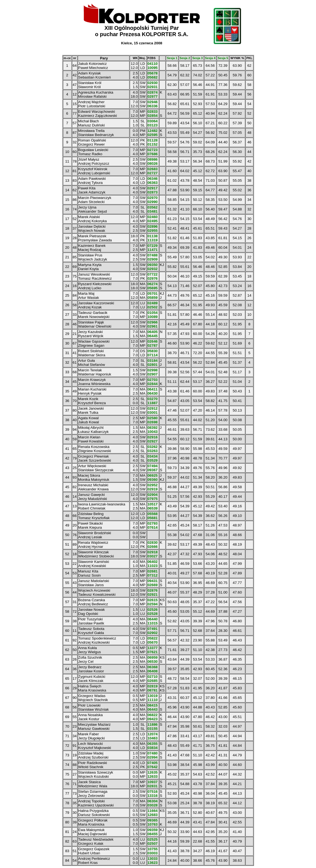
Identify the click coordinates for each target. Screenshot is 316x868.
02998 (153, 370)
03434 (153, 456)
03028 (153, 805)
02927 (153, 441)
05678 (153, 73)
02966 (153, 322)
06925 (153, 475)
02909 (153, 259)
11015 (153, 623)
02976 (153, 278)
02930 (153, 83)
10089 (153, 317)
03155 (153, 729)
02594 (153, 604)
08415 (153, 705)
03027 (153, 556)
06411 (153, 389)
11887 (153, 403)
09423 (153, 719)
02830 (153, 542)
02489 (153, 303)
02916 (153, 437)
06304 (153, 801)
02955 (153, 231)
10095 (153, 68)
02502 (153, 307)
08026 (153, 164)
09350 (153, 265)
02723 (153, 150)
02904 (153, 495)
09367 (153, 470)
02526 (153, 610)
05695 (153, 288)
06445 (153, 336)
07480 (153, 753)
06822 (153, 715)
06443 (153, 709)
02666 (153, 547)
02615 (153, 600)
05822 (153, 638)
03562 (153, 207)
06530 (153, 662)
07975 (153, 499)
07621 (153, 652)
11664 (153, 811)
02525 (153, 839)
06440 (153, 619)
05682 (153, 77)
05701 (153, 293)
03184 (153, 361)
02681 (153, 571)
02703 (153, 380)
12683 (153, 815)
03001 (153, 413)
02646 (153, 341)
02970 (153, 198)
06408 (153, 671)
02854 (153, 116)
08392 (153, 428)
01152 (153, 144)
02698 (153, 422)
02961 (153, 326)
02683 (153, 169)
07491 (153, 629)
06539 (153, 508)
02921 (153, 594)
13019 (153, 696)
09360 (153, 480)
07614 (153, 527)
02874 (153, 92)
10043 (153, 432)
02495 (153, 221)
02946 (153, 102)
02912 (153, 408)
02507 (153, 844)
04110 (153, 64)
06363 (153, 183)
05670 (153, 642)
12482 (153, 131)
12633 (153, 776)
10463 (153, 738)
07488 (153, 255)
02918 (153, 552)
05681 (153, 518)
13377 (153, 648)
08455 (153, 834)
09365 (153, 820)
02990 (153, 202)
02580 (153, 418)
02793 (153, 523)
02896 (153, 226)
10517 (153, 504)
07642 (153, 767)
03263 (153, 451)
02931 (153, 87)
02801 (153, 365)
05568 (153, 514)
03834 (153, 748)
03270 (153, 399)
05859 (153, 298)
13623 (153, 863)
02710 (153, 677)
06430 (153, 393)
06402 (153, 562)
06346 (153, 179)
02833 (153, 112)
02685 (153, 681)
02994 (153, 757)
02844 (153, 384)
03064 (153, 121)
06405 (153, 332)
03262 (153, 447)
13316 (153, 796)
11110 (153, 700)
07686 (153, 154)
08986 (153, 159)
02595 (153, 135)
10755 (153, 849)
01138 (153, 236)
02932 (153, 269)
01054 (153, 313)
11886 (153, 724)
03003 (153, 853)
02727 (153, 173)
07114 (153, 355)
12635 (153, 772)
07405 (153, 763)
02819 (153, 686)
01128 (153, 140)
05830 (153, 351)
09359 (153, 830)
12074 (153, 734)
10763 (153, 824)
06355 (153, 744)
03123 (153, 125)
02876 (153, 590)
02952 (153, 485)
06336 (153, 106)
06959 (153, 657)
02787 (153, 345)
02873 (153, 192)
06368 (153, 667)
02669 (153, 585)
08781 (153, 690)
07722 (153, 274)
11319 (153, 240)
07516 (153, 792)
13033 (153, 859)
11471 (153, 250)
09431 (153, 581)
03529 (153, 460)
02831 (153, 786)
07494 (153, 466)
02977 (153, 96)
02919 (153, 489)
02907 (153, 374)
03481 (153, 211)
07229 (153, 246)
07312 (153, 575)
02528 (153, 614)
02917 (153, 188)
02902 (153, 633)
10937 (153, 782)
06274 (153, 284)
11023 (153, 566)
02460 (153, 217)
